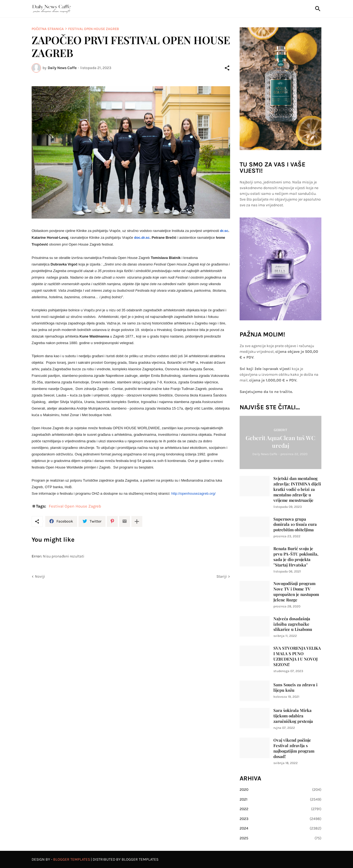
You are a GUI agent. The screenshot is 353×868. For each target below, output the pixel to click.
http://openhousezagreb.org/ (193, 493)
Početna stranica (48, 29)
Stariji (222, 576)
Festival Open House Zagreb (93, 29)
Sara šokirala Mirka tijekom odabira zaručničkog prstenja (293, 716)
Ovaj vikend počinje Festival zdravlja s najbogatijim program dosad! (294, 748)
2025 (280, 838)
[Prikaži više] (137, 521)
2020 (280, 790)
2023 (280, 819)
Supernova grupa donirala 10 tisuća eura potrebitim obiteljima (295, 525)
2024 (280, 828)
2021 (280, 800)
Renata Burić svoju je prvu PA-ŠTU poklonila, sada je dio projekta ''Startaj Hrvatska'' (296, 557)
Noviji (40, 576)
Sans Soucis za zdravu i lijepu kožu (295, 687)
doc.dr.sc (142, 238)
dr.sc (224, 231)
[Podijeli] (227, 68)
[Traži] (317, 9)
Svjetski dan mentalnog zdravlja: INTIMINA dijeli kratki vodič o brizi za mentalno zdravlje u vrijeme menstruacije (297, 489)
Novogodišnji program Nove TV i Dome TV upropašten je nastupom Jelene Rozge (296, 592)
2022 (280, 809)
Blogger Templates (72, 859)
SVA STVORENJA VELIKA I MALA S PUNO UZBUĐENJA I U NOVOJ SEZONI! (297, 656)
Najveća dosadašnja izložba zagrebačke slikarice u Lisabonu (293, 624)
